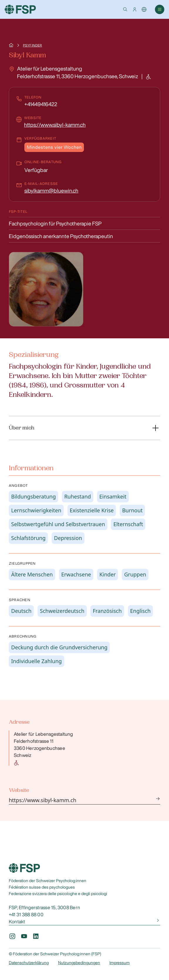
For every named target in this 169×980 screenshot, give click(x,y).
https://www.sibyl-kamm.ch (55, 125)
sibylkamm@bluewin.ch (51, 190)
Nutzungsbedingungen (79, 963)
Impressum (120, 963)
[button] (125, 9)
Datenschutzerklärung (29, 963)
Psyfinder (32, 45)
